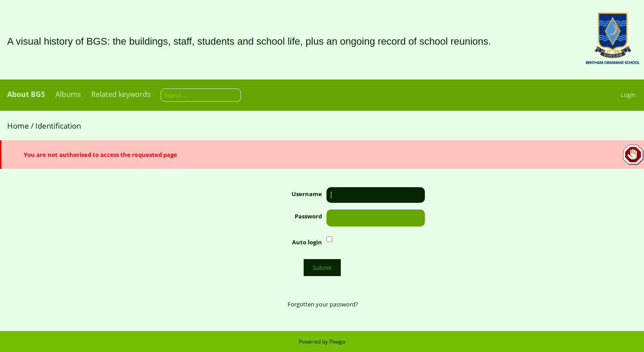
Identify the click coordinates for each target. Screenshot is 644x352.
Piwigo (337, 342)
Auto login (307, 242)
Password (308, 216)
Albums (68, 94)
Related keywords (121, 94)
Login (628, 95)
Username (307, 194)
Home (18, 126)
